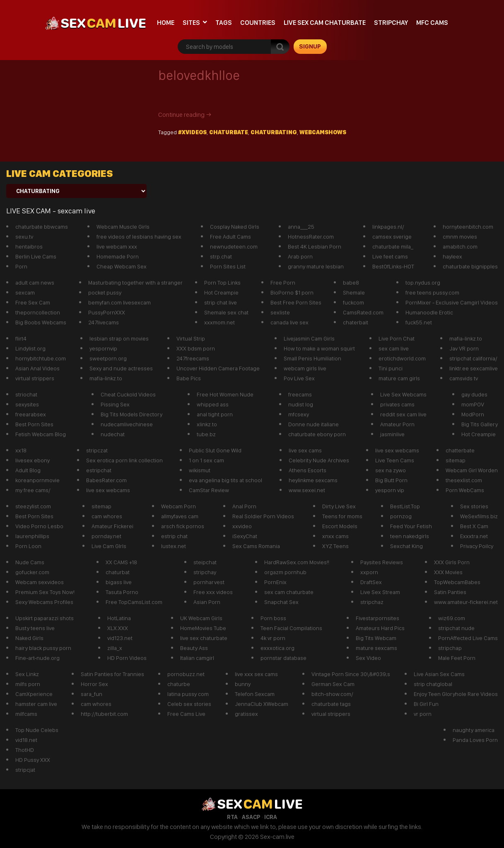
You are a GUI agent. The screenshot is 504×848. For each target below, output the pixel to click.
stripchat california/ (473, 358)
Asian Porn (207, 602)
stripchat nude (456, 628)
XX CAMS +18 (121, 562)
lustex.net (174, 546)
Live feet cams (390, 256)
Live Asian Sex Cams (439, 674)
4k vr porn (273, 638)
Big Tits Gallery (480, 424)
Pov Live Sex (299, 378)
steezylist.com (33, 506)
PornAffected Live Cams (468, 638)
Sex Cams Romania (256, 546)
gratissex (246, 714)
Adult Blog (28, 470)
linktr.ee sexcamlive (474, 368)
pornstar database (283, 658)
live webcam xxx (117, 246)
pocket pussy (105, 292)
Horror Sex (94, 684)
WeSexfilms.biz (479, 516)
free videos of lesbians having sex (139, 237)
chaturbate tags (331, 704)
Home (166, 23)
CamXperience (34, 694)
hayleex (452, 256)
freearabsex (31, 414)
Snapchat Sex (281, 602)
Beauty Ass (194, 648)
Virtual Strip (191, 338)
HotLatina (119, 618)
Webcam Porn (178, 506)
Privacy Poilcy (477, 546)
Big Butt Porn (391, 480)
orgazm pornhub (285, 572)
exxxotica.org (277, 648)
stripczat (97, 450)
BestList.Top (405, 506)
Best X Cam (474, 526)
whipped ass (213, 404)
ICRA (271, 817)
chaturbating (274, 132)
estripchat (99, 470)
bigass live (119, 582)
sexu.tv (24, 237)
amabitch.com (460, 246)
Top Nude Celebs (37, 730)
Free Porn (283, 283)
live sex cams (305, 450)
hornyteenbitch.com (468, 227)
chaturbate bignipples (470, 266)
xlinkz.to (207, 424)
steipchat (205, 562)
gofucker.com (32, 572)
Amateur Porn (397, 424)
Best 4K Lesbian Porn (315, 246)
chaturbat (118, 572)
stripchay (391, 23)
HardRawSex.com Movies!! (297, 562)
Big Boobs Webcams (41, 322)
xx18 (21, 450)
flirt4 (21, 338)
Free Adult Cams (230, 237)
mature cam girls (399, 378)
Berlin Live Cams (36, 256)
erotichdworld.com (402, 358)
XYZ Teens (335, 546)
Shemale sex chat (226, 312)
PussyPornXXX (107, 312)
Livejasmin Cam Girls (309, 338)
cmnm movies (460, 237)
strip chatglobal (433, 684)
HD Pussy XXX (33, 760)
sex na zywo (391, 470)
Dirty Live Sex (339, 506)
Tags (224, 23)
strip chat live (221, 302)
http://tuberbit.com (104, 714)
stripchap (450, 648)
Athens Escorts (307, 470)
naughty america (474, 730)
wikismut (200, 470)
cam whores (107, 516)
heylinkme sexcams (313, 480)
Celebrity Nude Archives (319, 460)
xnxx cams (335, 536)
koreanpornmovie (37, 480)
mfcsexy (299, 414)
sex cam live (394, 348)
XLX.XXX (118, 628)
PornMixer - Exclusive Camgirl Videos (452, 302)
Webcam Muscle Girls (123, 227)
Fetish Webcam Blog (41, 434)
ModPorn (473, 414)
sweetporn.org (108, 358)
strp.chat (221, 256)
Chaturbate (229, 132)
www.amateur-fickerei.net (466, 602)
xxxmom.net (219, 322)
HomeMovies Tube (203, 628)
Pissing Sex (115, 404)
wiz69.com (452, 618)
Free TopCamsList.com (134, 602)
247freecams (193, 358)
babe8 (351, 283)
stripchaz (372, 602)
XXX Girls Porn (452, 562)
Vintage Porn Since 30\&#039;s (351, 674)
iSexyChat (245, 536)
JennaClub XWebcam (262, 704)
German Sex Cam (333, 684)
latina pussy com (188, 694)
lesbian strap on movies (119, 338)
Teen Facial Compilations (291, 628)
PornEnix (275, 582)
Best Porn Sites (34, 424)
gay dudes (474, 394)
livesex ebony (33, 460)
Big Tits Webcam (376, 638)
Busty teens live (35, 628)
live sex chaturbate (204, 638)
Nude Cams (30, 562)
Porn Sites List (228, 266)
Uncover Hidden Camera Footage (218, 368)
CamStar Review (209, 490)
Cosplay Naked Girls (235, 227)
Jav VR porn (464, 348)
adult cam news (35, 283)
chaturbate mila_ (393, 246)
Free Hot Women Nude (225, 394)
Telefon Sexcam (255, 694)
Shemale (354, 292)
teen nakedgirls (410, 536)
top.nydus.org (423, 283)
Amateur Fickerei (112, 526)
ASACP (251, 817)
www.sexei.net (307, 490)
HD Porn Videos (127, 658)
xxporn (369, 572)
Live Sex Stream (380, 592)
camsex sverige (392, 237)
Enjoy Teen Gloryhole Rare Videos (456, 694)
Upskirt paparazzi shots (45, 618)
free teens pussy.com (432, 292)
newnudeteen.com (234, 246)
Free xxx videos (213, 592)
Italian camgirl (197, 658)
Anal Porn (244, 506)
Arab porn (300, 256)
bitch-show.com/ (332, 694)
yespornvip (103, 348)
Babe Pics (189, 378)
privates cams (397, 404)
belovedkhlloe (199, 75)
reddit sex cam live (403, 414)
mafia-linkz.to (106, 378)
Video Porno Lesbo (39, 526)
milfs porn (28, 684)
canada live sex (289, 322)
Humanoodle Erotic (429, 312)
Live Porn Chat (397, 338)
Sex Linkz (27, 674)
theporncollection (38, 312)
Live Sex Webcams (403, 394)
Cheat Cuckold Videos (128, 394)
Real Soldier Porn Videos (263, 516)
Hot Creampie (221, 292)
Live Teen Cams (395, 460)
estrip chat (174, 536)
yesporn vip (390, 490)
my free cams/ (33, 490)
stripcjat (25, 770)
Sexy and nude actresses (121, 368)
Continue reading (185, 115)
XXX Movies (448, 572)
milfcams (26, 714)
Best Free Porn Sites (296, 302)
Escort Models (340, 526)
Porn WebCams (465, 490)
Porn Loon (28, 546)
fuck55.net (419, 322)
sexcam (25, 292)
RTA (232, 817)
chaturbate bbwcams (42, 227)
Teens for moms (342, 516)
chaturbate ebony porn (317, 434)
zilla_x (115, 648)
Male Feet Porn (457, 658)
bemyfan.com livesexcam (119, 302)
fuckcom (353, 302)
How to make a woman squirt (319, 348)
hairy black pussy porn (43, 648)
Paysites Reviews (382, 562)
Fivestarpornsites (377, 618)
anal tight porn (215, 414)
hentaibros (29, 246)
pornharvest (209, 582)
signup (310, 46)
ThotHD (25, 750)
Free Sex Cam (33, 302)
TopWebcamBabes (457, 582)
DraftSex (371, 582)
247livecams (104, 322)
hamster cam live (36, 704)
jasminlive (392, 434)
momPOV (473, 404)
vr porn (423, 714)
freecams (300, 394)
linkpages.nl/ (388, 227)
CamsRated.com (363, 312)
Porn (21, 266)
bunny (243, 684)
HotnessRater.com (311, 237)
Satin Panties (450, 592)
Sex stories (474, 506)
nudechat (113, 434)
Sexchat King (406, 546)
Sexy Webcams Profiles (44, 602)
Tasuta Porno (122, 592)
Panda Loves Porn (475, 740)
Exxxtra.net (474, 536)
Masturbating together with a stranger (135, 283)
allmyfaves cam (180, 516)
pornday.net (106, 536)
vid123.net (120, 638)
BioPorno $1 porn (292, 292)
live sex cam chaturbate (325, 23)
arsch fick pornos (183, 526)
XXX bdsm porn (196, 348)
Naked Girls (29, 638)
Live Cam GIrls (109, 546)
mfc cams (432, 23)
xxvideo (242, 526)
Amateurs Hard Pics (380, 628)
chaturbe (179, 684)
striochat (26, 394)
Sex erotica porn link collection (124, 460)
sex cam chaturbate (289, 592)
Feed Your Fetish (411, 526)
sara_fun (92, 694)
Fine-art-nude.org (37, 658)
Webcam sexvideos (40, 582)
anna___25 (301, 227)
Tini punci (391, 368)
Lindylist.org (30, 348)
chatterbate (460, 450)
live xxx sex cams (256, 674)
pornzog (401, 516)
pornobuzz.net (186, 674)
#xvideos (192, 132)
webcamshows (323, 132)
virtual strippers (35, 378)
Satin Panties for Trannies (112, 674)
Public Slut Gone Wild (215, 450)
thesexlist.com (464, 480)
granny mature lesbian (316, 266)
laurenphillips (32, 536)
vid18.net (26, 740)
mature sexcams (376, 648)
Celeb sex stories (189, 704)
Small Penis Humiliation (312, 358)
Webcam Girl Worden (472, 470)
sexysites (27, 404)
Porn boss (273, 618)
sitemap (456, 460)
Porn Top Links (222, 283)
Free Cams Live (186, 714)
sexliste (280, 312)
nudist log (301, 404)
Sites (191, 23)
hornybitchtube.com (41, 358)
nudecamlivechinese (127, 424)
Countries (258, 23)
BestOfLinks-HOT (393, 266)
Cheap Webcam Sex (122, 266)
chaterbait (356, 322)
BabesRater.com (106, 480)
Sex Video (368, 658)
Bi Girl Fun (426, 704)
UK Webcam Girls (201, 618)
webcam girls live (305, 368)
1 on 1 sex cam (206, 460)
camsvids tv (464, 378)
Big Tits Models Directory (131, 414)
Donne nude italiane (313, 424)
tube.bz (206, 434)
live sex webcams (108, 490)
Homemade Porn (118, 256)
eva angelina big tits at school (225, 480)
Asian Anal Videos (37, 368)
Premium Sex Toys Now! (45, 592)
